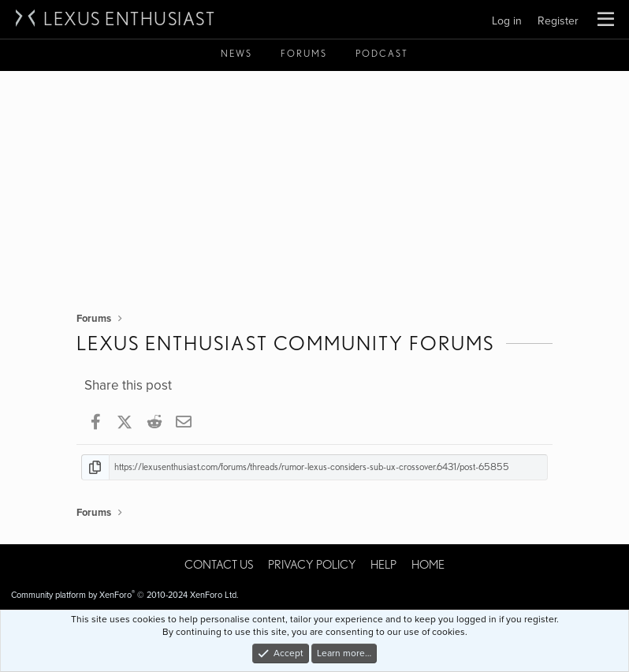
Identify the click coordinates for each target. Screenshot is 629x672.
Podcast (382, 53)
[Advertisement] (314, 189)
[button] (606, 20)
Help (383, 565)
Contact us (219, 565)
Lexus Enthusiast (129, 19)
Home (428, 565)
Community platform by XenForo (125, 595)
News (236, 53)
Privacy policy (312, 565)
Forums (304, 53)
